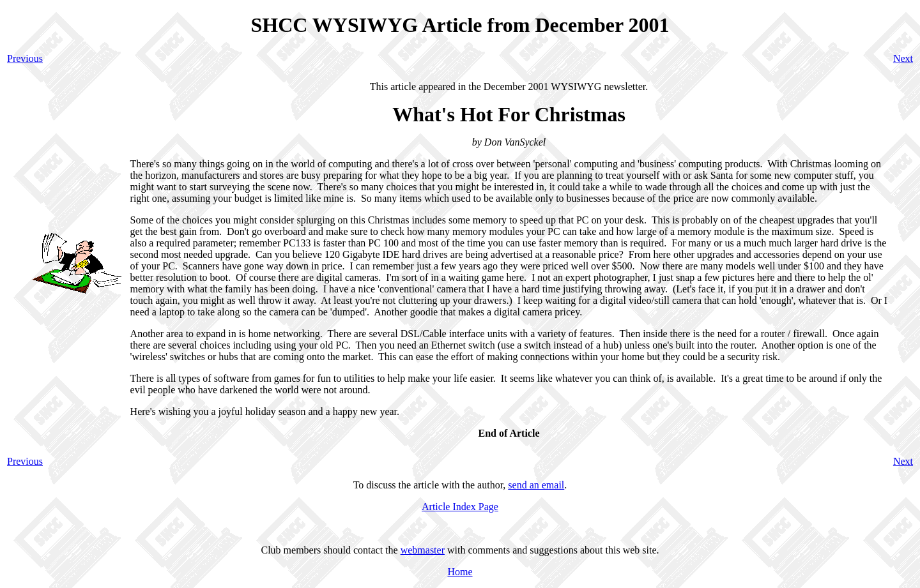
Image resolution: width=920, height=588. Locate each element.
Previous (25, 58)
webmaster (423, 550)
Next (903, 58)
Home (460, 572)
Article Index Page (460, 507)
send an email (536, 485)
